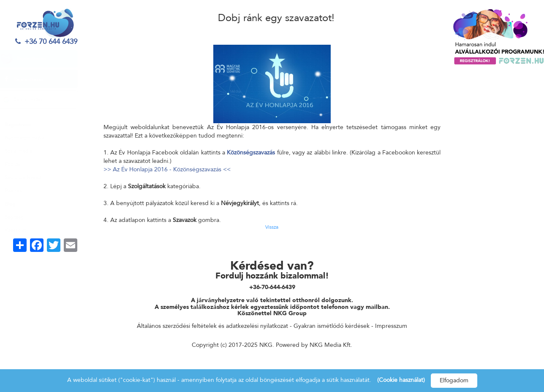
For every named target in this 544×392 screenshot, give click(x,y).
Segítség (22, 217)
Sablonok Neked (31, 177)
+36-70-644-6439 (272, 287)
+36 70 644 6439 (46, 42)
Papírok (21, 191)
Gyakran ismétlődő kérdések (332, 326)
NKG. (267, 345)
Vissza (272, 227)
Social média (26, 151)
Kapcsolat (23, 230)
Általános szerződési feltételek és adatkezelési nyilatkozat (212, 326)
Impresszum (391, 326)
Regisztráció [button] (26, 125)
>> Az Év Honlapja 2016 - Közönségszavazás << (167, 169)
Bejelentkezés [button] (31, 59)
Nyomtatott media (32, 138)
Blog (18, 204)
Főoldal (21, 164)
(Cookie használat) (401, 380)
